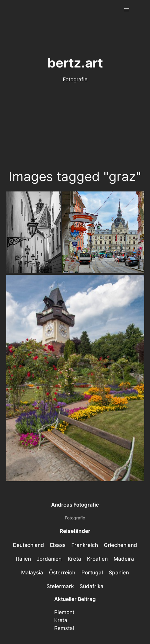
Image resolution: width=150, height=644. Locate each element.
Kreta (61, 620)
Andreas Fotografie (75, 505)
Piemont (64, 612)
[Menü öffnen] (127, 10)
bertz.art (75, 63)
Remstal (64, 628)
